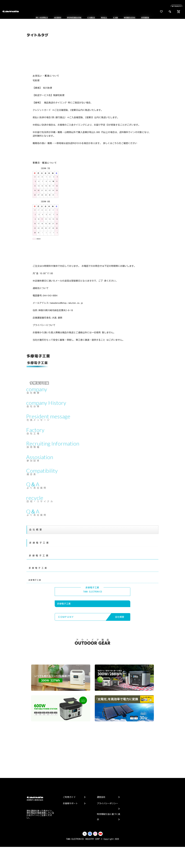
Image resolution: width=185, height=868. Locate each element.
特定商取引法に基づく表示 (109, 817)
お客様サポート (70, 803)
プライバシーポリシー (107, 805)
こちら (116, 143)
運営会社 (101, 797)
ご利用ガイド (69, 797)
